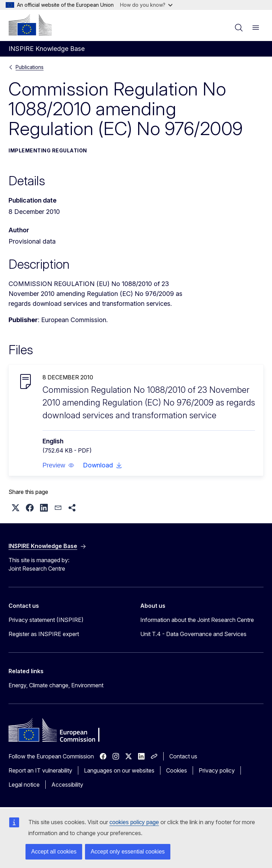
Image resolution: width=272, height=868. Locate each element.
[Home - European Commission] (30, 25)
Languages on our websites (119, 770)
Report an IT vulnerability (40, 770)
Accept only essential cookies (128, 852)
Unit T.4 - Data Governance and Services (193, 634)
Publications (30, 67)
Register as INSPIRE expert (44, 634)
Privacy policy (217, 770)
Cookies (177, 770)
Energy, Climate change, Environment (56, 685)
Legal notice (24, 785)
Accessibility (67, 785)
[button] (58, 465)
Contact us (183, 756)
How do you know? (146, 5)
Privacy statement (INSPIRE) (46, 620)
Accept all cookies (54, 852)
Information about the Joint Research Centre (197, 620)
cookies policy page (134, 822)
